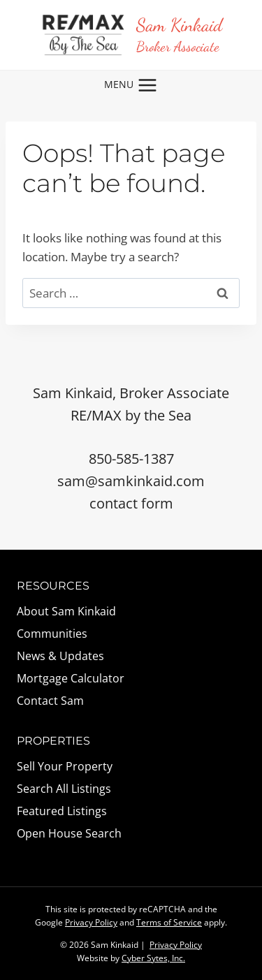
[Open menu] (131, 85)
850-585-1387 (131, 459)
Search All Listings (64, 789)
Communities (52, 634)
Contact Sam (50, 701)
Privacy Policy (91, 922)
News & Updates (60, 656)
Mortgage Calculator (71, 678)
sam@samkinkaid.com (131, 481)
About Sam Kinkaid (66, 611)
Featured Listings (62, 811)
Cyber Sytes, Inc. (153, 958)
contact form (131, 503)
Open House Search (69, 833)
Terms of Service (169, 922)
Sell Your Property (65, 766)
